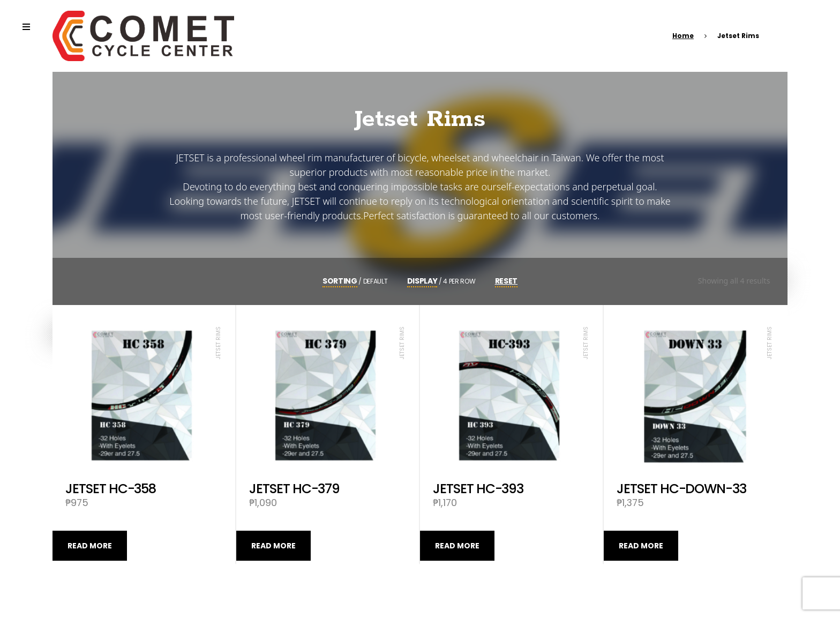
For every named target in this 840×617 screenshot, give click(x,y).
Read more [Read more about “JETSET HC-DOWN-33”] (641, 546)
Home (683, 36)
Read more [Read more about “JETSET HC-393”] (457, 546)
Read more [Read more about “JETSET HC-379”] (273, 546)
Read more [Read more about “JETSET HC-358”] (90, 546)
